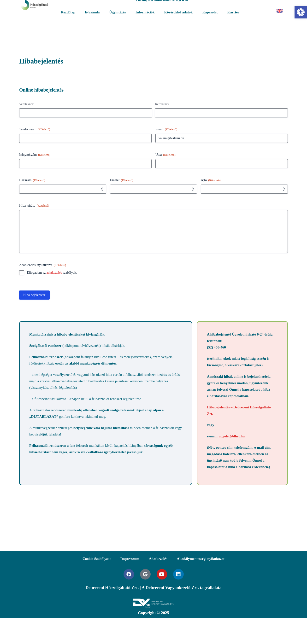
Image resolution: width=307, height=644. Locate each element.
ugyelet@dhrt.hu (232, 436)
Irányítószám (35, 155)
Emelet (122, 180)
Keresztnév (162, 104)
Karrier (233, 12)
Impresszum (130, 559)
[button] (301, 12)
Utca (165, 155)
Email (166, 130)
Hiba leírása (34, 206)
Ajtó (211, 180)
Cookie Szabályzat (97, 559)
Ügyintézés (118, 12)
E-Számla (92, 12)
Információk (145, 12)
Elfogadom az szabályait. (52, 273)
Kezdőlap (68, 12)
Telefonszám (35, 130)
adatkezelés (54, 273)
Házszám (32, 180)
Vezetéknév (26, 104)
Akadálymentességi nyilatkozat (201, 559)
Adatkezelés (158, 559)
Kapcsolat (210, 12)
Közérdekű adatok (179, 12)
